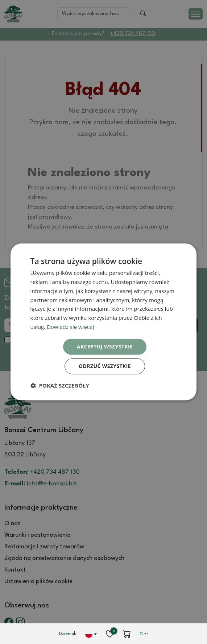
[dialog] (104, 322)
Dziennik (68, 634)
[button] (60, 386)
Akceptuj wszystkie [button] (105, 346)
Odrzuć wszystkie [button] (105, 366)
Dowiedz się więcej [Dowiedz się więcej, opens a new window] (70, 327)
